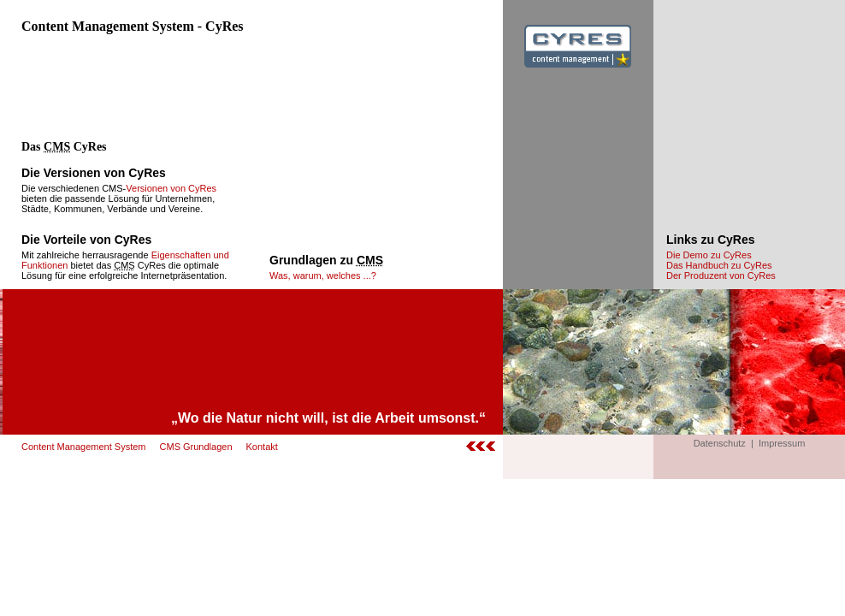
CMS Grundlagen (196, 447)
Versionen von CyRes (171, 188)
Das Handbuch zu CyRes (719, 265)
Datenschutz (720, 443)
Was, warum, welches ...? (323, 275)
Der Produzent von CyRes (721, 275)
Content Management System (84, 447)
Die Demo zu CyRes (709, 255)
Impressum (782, 443)
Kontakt (262, 447)
